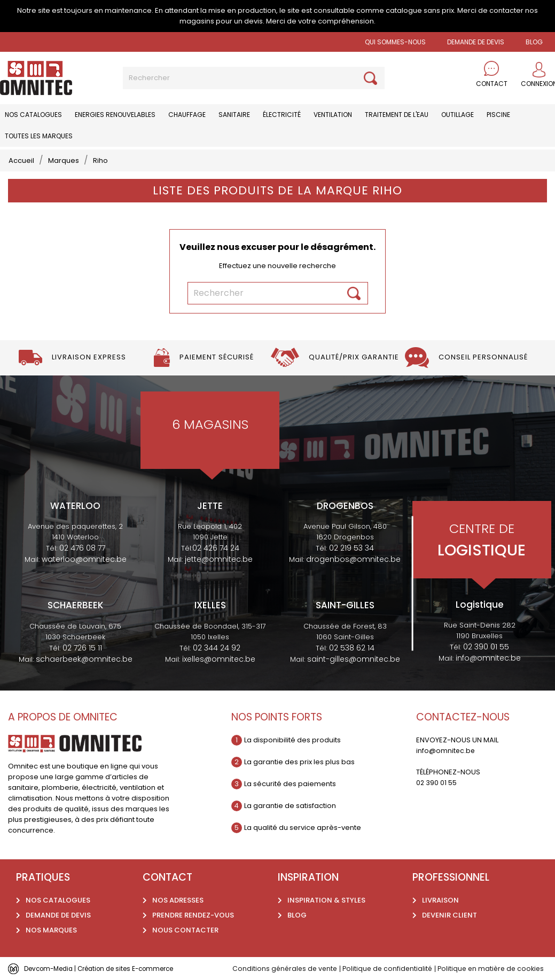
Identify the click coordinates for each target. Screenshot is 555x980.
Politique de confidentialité (392, 969)
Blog (297, 915)
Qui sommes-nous (395, 42)
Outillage (458, 115)
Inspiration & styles (326, 900)
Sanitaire (234, 115)
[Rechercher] (254, 78)
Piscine (498, 115)
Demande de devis (476, 42)
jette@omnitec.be (219, 559)
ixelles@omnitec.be (219, 659)
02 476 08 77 (82, 548)
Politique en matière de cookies (499, 969)
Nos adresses (178, 900)
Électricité (282, 115)
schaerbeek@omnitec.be (84, 659)
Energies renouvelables (115, 115)
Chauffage (187, 115)
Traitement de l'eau (397, 115)
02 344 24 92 (217, 648)
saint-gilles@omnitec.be (354, 659)
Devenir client (450, 915)
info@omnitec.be (488, 658)
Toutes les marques (39, 136)
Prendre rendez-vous (193, 915)
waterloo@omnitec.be (84, 559)
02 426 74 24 (216, 548)
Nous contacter (185, 930)
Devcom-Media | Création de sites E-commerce (108, 969)
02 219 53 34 (351, 548)
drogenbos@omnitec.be (353, 559)
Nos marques (51, 930)
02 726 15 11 (82, 648)
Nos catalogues (33, 115)
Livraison (440, 900)
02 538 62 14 (352, 648)
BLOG (534, 42)
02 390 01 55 (486, 647)
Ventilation (333, 115)
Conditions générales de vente (286, 969)
